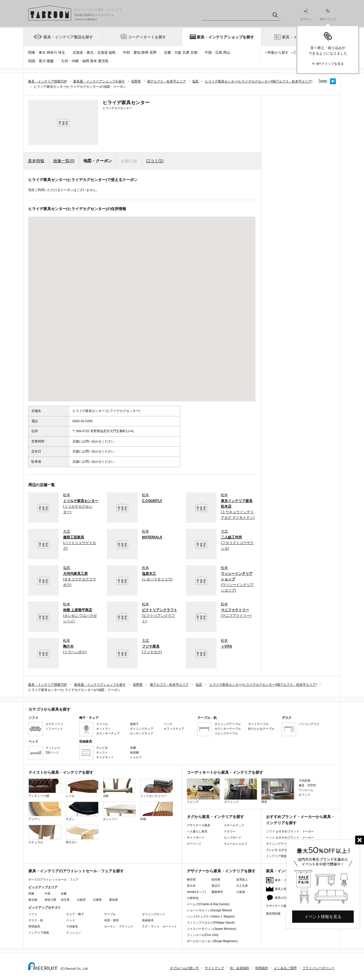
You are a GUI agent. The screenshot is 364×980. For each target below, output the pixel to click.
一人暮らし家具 (197, 831)
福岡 (86, 61)
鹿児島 (103, 61)
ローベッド (194, 844)
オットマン (104, 729)
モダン (82, 811)
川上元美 (242, 886)
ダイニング (241, 791)
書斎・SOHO (307, 785)
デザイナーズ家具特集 (281, 906)
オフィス (304, 795)
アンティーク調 (45, 788)
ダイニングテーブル (228, 724)
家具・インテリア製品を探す (68, 37)
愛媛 (50, 61)
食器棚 (134, 752)
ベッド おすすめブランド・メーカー (290, 838)
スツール (102, 724)
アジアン (45, 811)
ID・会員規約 (240, 968)
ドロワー (230, 831)
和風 (157, 811)
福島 (112, 53)
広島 (219, 53)
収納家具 (148, 920)
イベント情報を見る (323, 917)
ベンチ (168, 724)
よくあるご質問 (285, 968)
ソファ (33, 914)
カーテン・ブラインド (119, 926)
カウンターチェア (108, 733)
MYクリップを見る (330, 64)
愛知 (137, 53)
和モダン (82, 834)
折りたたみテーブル (261, 729)
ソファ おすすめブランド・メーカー (290, 831)
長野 (153, 53)
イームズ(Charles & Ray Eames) (208, 904)
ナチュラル (45, 834)
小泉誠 (241, 892)
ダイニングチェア (142, 729)
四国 (32, 61)
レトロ (82, 788)
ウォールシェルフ (236, 844)
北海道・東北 (83, 53)
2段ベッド (52, 752)
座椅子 (134, 724)
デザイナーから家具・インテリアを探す (221, 871)
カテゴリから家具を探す (49, 709)
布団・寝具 (111, 920)
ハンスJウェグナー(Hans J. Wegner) (211, 916)
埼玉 (62, 53)
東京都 (33, 900)
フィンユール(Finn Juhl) (203, 935)
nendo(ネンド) (196, 892)
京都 (194, 53)
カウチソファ (54, 724)
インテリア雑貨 (39, 933)
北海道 (102, 53)
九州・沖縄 (70, 61)
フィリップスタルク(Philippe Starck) (211, 923)
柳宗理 (191, 880)
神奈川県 (50, 900)
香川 (42, 61)
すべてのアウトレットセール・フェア (53, 880)
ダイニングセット (154, 914)
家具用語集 (273, 914)
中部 (126, 53)
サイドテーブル (258, 724)
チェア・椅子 (75, 914)
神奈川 (52, 53)
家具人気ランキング (288, 889)
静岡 (145, 53)
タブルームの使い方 (184, 968)
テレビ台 (102, 748)
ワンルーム (306, 790)
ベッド (71, 920)
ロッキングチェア (142, 733)
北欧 (119, 788)
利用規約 (262, 968)
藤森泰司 (217, 892)
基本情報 (36, 161)
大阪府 (81, 900)
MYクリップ (328, 15)
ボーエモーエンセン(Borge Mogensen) (212, 941)
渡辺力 (216, 886)
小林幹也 (193, 898)
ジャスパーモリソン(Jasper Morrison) (211, 929)
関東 (32, 53)
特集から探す (278, 53)
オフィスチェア (174, 729)
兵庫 (186, 53)
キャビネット (105, 757)
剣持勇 (216, 880)
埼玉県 (65, 900)
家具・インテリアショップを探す (225, 37)
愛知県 (114, 900)
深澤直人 (242, 880)
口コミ (155, 161)
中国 (208, 53)
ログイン (306, 15)
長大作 (191, 886)
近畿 (167, 53)
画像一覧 (64, 161)
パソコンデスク (309, 724)
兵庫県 (97, 900)
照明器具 (34, 926)
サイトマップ (214, 968)
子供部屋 (304, 781)
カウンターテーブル (228, 729)
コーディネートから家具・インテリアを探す (225, 772)
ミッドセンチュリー (157, 788)
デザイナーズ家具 (199, 825)
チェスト (102, 752)
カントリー (119, 811)
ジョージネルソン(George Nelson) (209, 910)
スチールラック (234, 825)
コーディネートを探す (147, 37)
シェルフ (136, 757)
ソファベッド (54, 729)
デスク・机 (36, 920)
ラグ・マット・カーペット (160, 926)
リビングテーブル (226, 733)
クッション (74, 933)
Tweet (323, 81)
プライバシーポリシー (319, 968)
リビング (203, 791)
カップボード (233, 838)
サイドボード (196, 838)
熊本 (94, 61)
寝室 (278, 791)
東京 (42, 53)
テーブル (110, 914)
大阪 (178, 53)
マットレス (53, 748)
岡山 (227, 53)
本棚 (133, 748)
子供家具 (72, 926)
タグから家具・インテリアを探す (215, 817)
